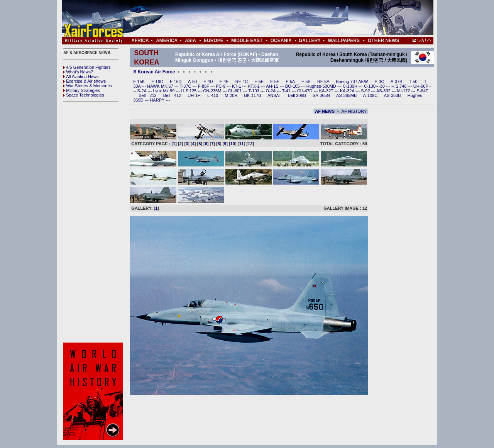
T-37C (186, 86)
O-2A (271, 91)
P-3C (380, 81)
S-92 (366, 91)
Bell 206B (298, 95)
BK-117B (253, 95)
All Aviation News (81, 76)
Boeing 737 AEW (352, 81)
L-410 (213, 95)
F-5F (275, 81)
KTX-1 (254, 86)
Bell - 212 (148, 95)
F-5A (291, 81)
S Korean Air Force (154, 72)
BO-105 (293, 86)
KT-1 (237, 86)
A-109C (371, 95)
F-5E (260, 81)
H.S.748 (400, 86)
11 (241, 144)
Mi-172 (404, 91)
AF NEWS (325, 111)
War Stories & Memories (88, 86)
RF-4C (242, 81)
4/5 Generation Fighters (88, 67)
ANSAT (275, 95)
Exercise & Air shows (85, 81)
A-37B (397, 81)
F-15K (140, 81)
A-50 (193, 81)
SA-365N (322, 95)
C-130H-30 (375, 86)
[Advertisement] (271, 19)
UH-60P (421, 86)
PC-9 (221, 86)
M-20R (232, 95)
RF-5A (324, 81)
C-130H (351, 86)
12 (250, 144)
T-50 (414, 81)
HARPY (158, 100)
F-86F (204, 86)
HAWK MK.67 (161, 86)
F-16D (176, 81)
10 (233, 144)
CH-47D (305, 91)
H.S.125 (189, 91)
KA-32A (348, 91)
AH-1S (273, 86)
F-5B (307, 81)
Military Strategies (81, 90)
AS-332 (384, 91)
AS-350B (393, 95)
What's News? (78, 72)
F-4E (225, 81)
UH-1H (195, 95)
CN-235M (213, 91)
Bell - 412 (173, 95)
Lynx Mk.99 (165, 91)
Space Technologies (84, 95)
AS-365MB (347, 95)
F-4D (209, 81)
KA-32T (327, 91)
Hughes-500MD (322, 86)
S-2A (143, 91)
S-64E (423, 91)
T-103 (254, 91)
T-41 (287, 91)
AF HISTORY (354, 111)
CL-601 (235, 91)
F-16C (158, 81)
